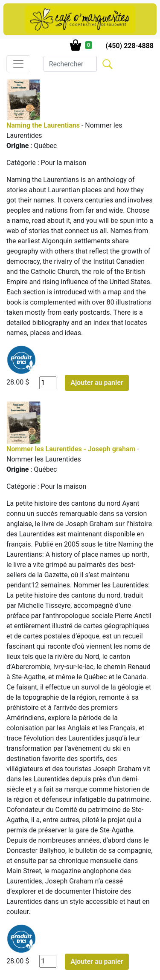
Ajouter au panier (97, 383)
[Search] (70, 64)
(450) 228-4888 (130, 46)
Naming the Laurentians (43, 125)
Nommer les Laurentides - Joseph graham (71, 449)
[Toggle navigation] (18, 64)
